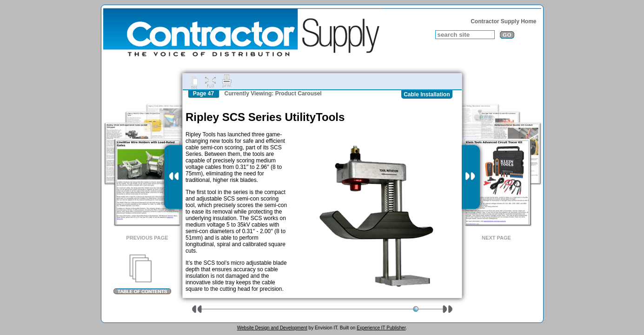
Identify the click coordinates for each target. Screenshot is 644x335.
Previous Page (147, 238)
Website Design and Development (272, 328)
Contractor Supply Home (503, 21)
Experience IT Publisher (381, 328)
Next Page (496, 238)
